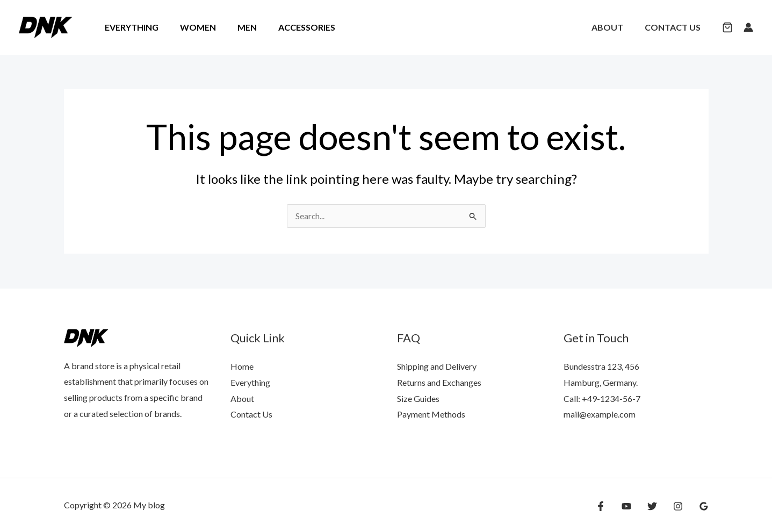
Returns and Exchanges (439, 382)
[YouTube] (634, 506)
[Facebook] (611, 506)
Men (236, 27)
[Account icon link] (748, 27)
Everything (129, 27)
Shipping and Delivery (437, 366)
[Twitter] (658, 506)
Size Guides (418, 398)
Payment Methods (431, 414)
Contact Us (675, 27)
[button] (727, 28)
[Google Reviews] (704, 506)
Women (192, 27)
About (614, 27)
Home (242, 366)
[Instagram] (681, 506)
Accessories (292, 27)
